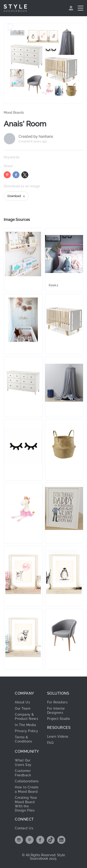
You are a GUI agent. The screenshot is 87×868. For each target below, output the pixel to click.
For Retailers (57, 702)
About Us (22, 702)
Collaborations (27, 781)
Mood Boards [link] (14, 113)
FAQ (50, 743)
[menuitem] (72, 8)
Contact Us (24, 828)
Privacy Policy (26, 731)
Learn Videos (58, 736)
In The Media (25, 725)
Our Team (23, 708)
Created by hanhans (36, 137)
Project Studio (59, 719)
